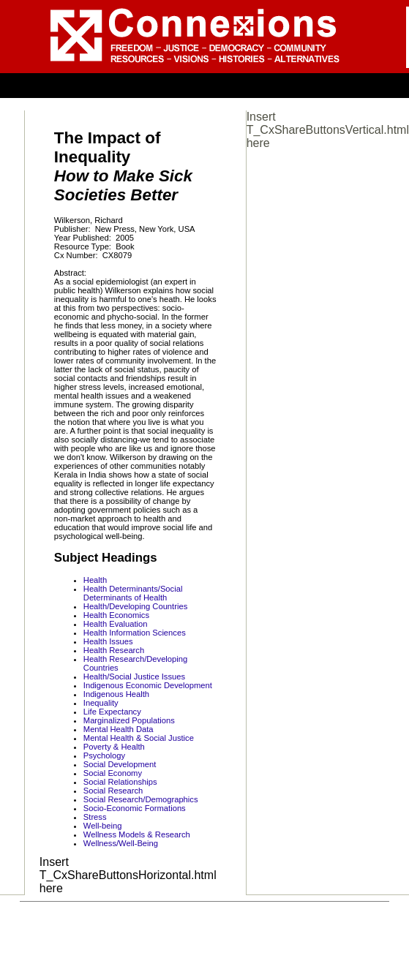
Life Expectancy (112, 712)
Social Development (120, 764)
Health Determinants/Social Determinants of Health (133, 593)
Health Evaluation (116, 624)
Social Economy (113, 773)
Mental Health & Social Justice (139, 738)
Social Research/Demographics (141, 799)
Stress (95, 817)
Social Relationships (120, 782)
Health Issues (108, 641)
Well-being (103, 826)
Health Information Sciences (135, 633)
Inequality (101, 703)
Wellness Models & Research (137, 834)
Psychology (104, 755)
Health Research (114, 650)
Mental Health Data (119, 729)
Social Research (113, 791)
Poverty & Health (114, 747)
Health (95, 580)
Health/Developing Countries (135, 606)
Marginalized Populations (129, 720)
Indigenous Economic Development (148, 685)
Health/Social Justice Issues (134, 676)
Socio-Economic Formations (135, 808)
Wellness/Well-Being (121, 843)
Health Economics (116, 615)
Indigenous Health (116, 694)
